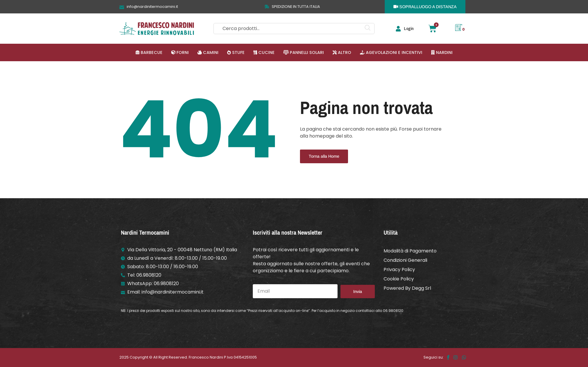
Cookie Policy (399, 279)
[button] (149, 52)
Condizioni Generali (405, 260)
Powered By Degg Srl (407, 288)
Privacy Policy (399, 269)
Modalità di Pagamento (410, 251)
